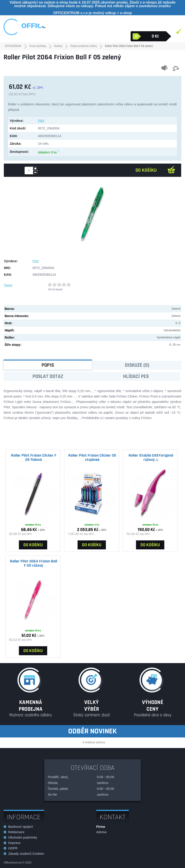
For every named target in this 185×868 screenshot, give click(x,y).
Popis (48, 365)
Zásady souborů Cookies (26, 854)
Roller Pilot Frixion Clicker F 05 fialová (34, 457)
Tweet (8, 285)
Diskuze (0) (137, 365)
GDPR (13, 848)
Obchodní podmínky (23, 837)
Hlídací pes (136, 376)
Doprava (14, 843)
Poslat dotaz (48, 376)
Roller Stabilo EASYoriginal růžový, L (151, 457)
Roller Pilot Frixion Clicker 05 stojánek (92, 457)
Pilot (41, 121)
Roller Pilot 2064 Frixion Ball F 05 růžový (33, 563)
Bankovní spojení (20, 827)
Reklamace (16, 832)
